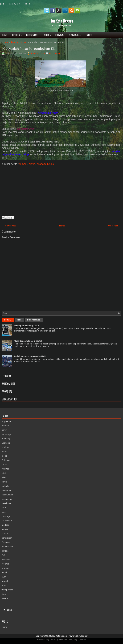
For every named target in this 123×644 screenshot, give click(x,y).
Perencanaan (8, 547)
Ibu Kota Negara (62, 21)
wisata (5, 598)
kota (4, 508)
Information (15, 4)
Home (2, 4)
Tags (19, 320)
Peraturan (6, 542)
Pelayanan (60, 35)
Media (49, 34)
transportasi (7, 590)
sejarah (5, 581)
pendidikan (7, 538)
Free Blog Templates (58, 640)
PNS (4, 555)
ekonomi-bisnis (45, 164)
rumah (4, 572)
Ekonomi (14, 42)
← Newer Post (9, 226)
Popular (8, 320)
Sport (4, 585)
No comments (55, 53)
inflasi (4, 464)
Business (18, 34)
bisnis (32, 164)
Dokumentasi (34, 34)
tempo (23, 164)
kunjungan (6, 516)
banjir (4, 430)
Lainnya (89, 35)
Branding (6, 439)
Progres (5, 564)
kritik (4, 512)
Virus (4, 594)
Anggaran (6, 421)
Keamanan (6, 490)
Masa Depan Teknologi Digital (28, 341)
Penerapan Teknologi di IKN (27, 326)
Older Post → (114, 226)
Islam (4, 477)
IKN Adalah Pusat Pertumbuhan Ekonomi (33, 49)
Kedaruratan (7, 495)
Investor (5, 469)
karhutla (5, 486)
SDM (4, 577)
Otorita (23, 42)
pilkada (5, 551)
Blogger (84, 636)
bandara (5, 426)
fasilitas (5, 447)
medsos (5, 525)
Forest (5, 452)
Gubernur (6, 460)
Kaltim (28, 4)
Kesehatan (6, 503)
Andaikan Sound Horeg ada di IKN (30, 356)
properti (5, 568)
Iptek (4, 473)
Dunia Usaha (76, 34)
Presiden (6, 559)
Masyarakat (7, 521)
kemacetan (7, 499)
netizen (5, 529)
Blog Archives (34, 320)
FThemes (82, 640)
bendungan (7, 434)
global (5, 456)
